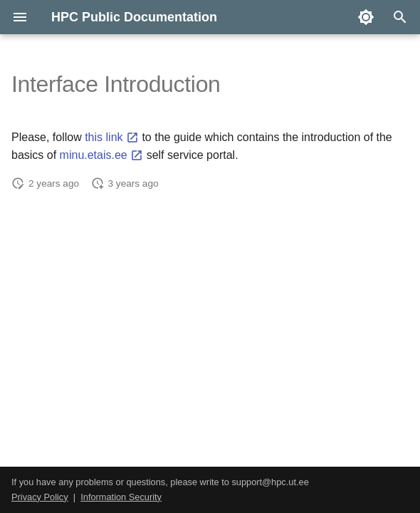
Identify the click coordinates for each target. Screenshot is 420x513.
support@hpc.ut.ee (270, 482)
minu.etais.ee (102, 155)
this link (112, 137)
